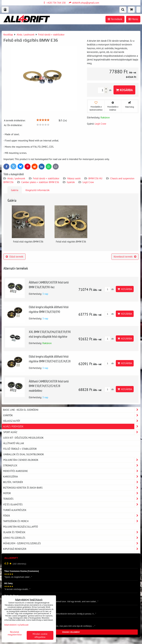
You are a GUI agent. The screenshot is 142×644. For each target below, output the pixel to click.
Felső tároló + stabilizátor (46, 178)
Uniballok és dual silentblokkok (24, 454)
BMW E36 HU (95, 178)
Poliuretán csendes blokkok (72, 460)
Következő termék (125, 257)
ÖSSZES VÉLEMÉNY (71, 632)
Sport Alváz (72, 432)
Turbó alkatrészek (15, 510)
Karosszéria (72, 477)
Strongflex (72, 465)
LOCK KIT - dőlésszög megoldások (23, 438)
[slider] (43, 120)
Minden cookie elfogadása (40, 635)
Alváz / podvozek (16, 178)
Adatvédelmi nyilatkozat (16, 625)
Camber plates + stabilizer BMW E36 (40, 182)
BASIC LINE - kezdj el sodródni (72, 410)
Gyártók (71, 182)
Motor (72, 493)
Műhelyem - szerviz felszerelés (72, 543)
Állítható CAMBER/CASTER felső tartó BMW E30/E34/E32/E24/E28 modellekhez (49, 386)
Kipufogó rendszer (72, 549)
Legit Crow (88, 182)
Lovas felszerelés (72, 538)
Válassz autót (74, 178)
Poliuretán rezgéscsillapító (20, 527)
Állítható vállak (14, 443)
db (109, 289)
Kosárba (124, 90)
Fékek (72, 516)
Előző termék (14, 257)
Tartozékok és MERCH (72, 521)
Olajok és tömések (72, 532)
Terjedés (72, 499)
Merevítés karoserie (72, 471)
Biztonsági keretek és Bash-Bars (72, 488)
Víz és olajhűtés (72, 504)
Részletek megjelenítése (15, 633)
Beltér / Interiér (72, 482)
